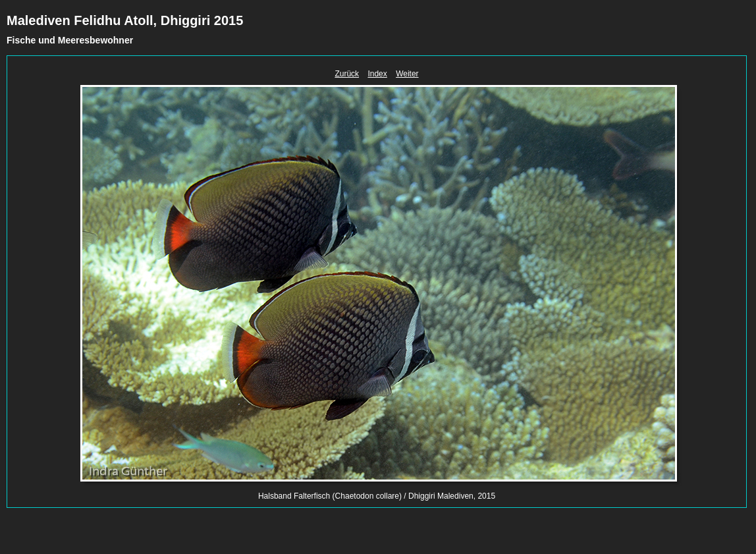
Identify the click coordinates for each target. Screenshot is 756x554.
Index (377, 74)
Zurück (347, 74)
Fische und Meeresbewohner (70, 40)
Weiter (407, 74)
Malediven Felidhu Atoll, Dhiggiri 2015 (125, 20)
